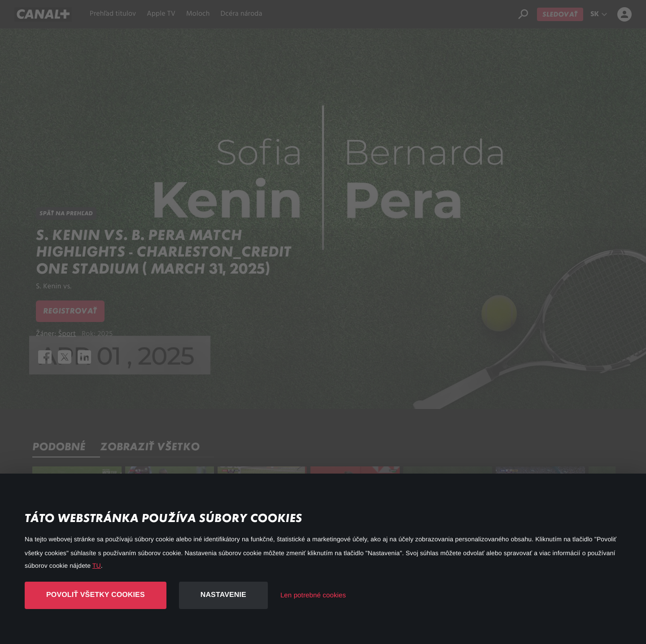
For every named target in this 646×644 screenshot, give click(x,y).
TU (97, 566)
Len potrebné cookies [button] (313, 595)
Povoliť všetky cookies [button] (96, 595)
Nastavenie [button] (223, 595)
